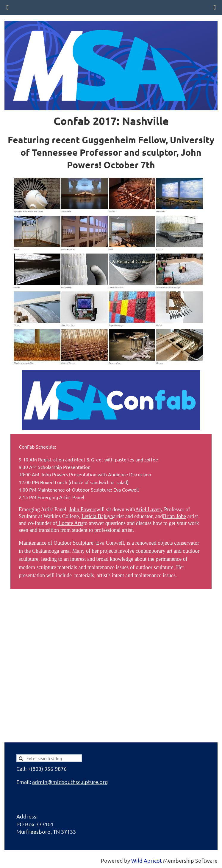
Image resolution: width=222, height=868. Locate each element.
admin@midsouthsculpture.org (70, 782)
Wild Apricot (147, 860)
